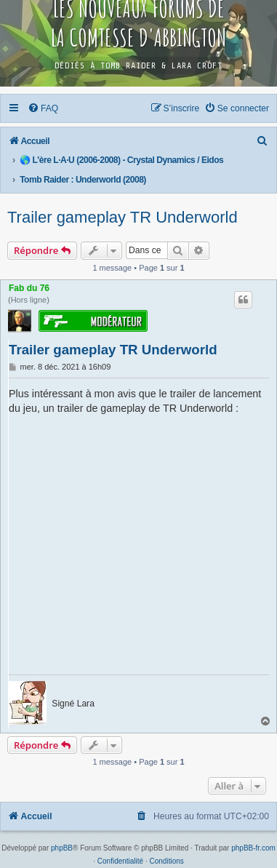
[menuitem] (44, 108)
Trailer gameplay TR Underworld (123, 217)
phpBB (62, 848)
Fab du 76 (29, 288)
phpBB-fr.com (253, 848)
